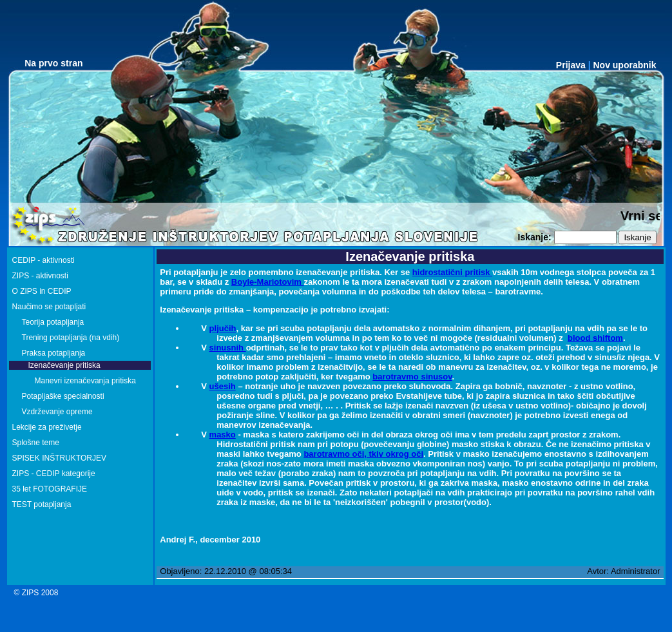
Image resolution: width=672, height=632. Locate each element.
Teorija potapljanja (53, 322)
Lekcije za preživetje (47, 427)
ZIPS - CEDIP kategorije (54, 474)
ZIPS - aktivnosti (40, 276)
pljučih (223, 328)
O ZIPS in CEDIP (42, 291)
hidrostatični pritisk (452, 272)
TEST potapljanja (42, 504)
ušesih (223, 386)
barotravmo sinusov (412, 377)
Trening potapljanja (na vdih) (71, 338)
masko (223, 435)
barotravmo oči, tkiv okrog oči (363, 454)
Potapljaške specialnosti (63, 396)
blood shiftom (595, 338)
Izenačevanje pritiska (64, 365)
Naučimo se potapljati (49, 307)
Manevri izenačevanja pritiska (85, 381)
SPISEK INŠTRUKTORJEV (59, 458)
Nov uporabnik (624, 65)
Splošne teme (36, 443)
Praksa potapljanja (54, 353)
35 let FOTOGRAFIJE (50, 489)
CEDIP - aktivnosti (43, 260)
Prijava (571, 65)
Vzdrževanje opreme (57, 412)
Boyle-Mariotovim (268, 282)
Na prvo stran (53, 63)
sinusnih (228, 348)
